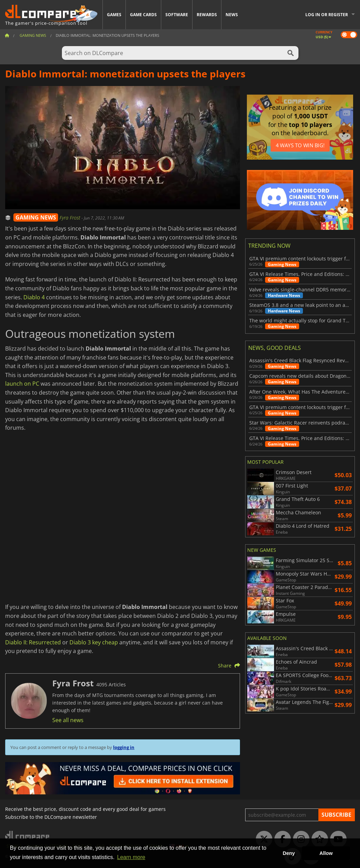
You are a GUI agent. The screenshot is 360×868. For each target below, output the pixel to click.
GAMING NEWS (36, 217)
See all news (68, 720)
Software (177, 15)
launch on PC (22, 384)
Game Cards (143, 15)
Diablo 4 (34, 297)
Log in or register (327, 15)
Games (114, 15)
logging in (124, 747)
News (232, 15)
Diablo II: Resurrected (33, 642)
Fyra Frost (70, 218)
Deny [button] (289, 853)
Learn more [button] (131, 857)
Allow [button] (326, 853)
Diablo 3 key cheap (94, 642)
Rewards (207, 15)
